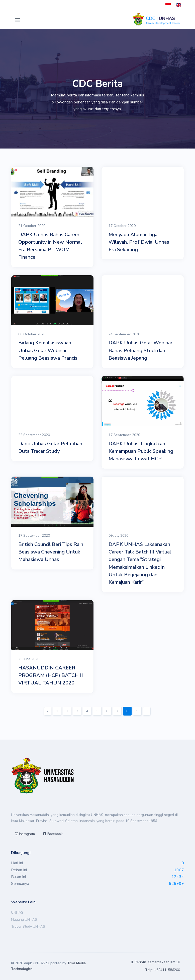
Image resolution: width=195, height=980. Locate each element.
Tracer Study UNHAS (28, 927)
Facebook (53, 834)
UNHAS (17, 913)
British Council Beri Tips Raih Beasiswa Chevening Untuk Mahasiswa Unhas (51, 552)
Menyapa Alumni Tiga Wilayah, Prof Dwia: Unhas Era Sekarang (139, 242)
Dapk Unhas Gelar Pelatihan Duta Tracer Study (50, 447)
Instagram (25, 834)
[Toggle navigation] (17, 20)
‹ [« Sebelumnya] (48, 711)
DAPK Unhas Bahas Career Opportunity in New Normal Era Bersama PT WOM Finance (50, 246)
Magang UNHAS (24, 920)
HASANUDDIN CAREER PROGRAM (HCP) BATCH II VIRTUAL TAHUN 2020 (51, 675)
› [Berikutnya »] (147, 711)
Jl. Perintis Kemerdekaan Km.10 (156, 962)
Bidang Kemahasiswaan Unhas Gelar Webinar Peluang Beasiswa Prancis (48, 350)
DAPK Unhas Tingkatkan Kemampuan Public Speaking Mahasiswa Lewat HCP (141, 451)
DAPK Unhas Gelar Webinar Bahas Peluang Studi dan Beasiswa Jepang (140, 350)
